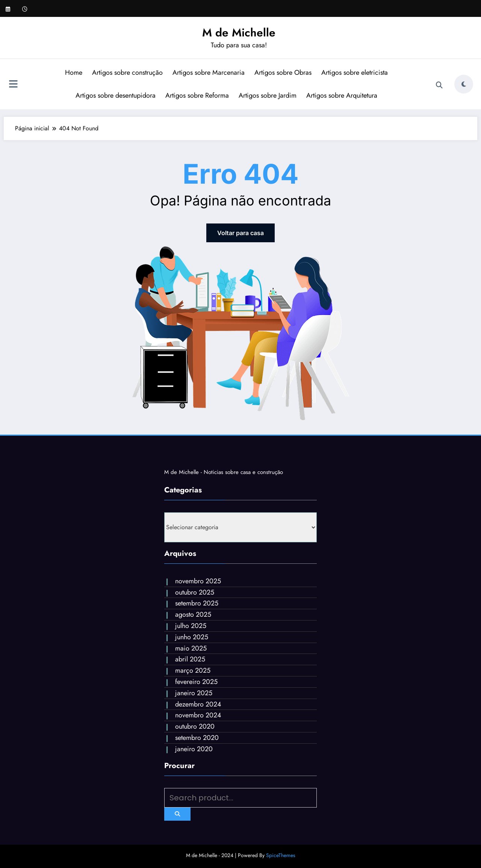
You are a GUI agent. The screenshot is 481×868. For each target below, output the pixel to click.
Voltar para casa (240, 233)
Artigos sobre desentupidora (116, 95)
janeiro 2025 (194, 693)
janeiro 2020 (194, 749)
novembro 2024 (198, 715)
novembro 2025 (198, 581)
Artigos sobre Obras (283, 72)
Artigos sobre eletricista (355, 72)
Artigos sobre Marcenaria (209, 72)
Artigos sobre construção (127, 72)
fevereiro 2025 (196, 682)
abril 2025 (190, 659)
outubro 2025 (195, 592)
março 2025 (193, 670)
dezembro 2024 (198, 704)
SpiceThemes (281, 855)
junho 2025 (192, 637)
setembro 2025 (197, 603)
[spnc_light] (464, 84)
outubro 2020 (195, 726)
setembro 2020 (197, 738)
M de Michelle (239, 32)
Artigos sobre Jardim (268, 95)
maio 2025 (191, 648)
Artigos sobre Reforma (197, 95)
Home (74, 72)
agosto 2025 (193, 614)
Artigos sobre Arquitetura (342, 95)
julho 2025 (191, 626)
